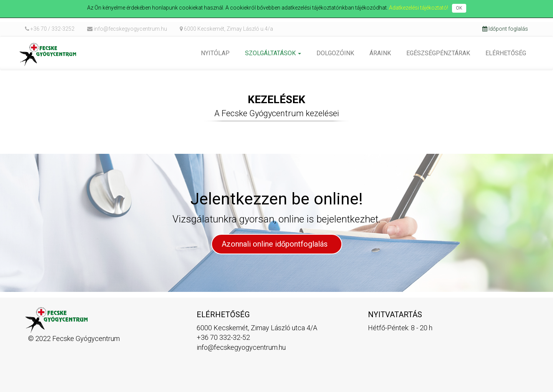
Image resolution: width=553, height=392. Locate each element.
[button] (273, 53)
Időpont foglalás (505, 29)
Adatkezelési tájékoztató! (419, 8)
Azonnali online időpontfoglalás (276, 244)
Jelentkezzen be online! (277, 199)
